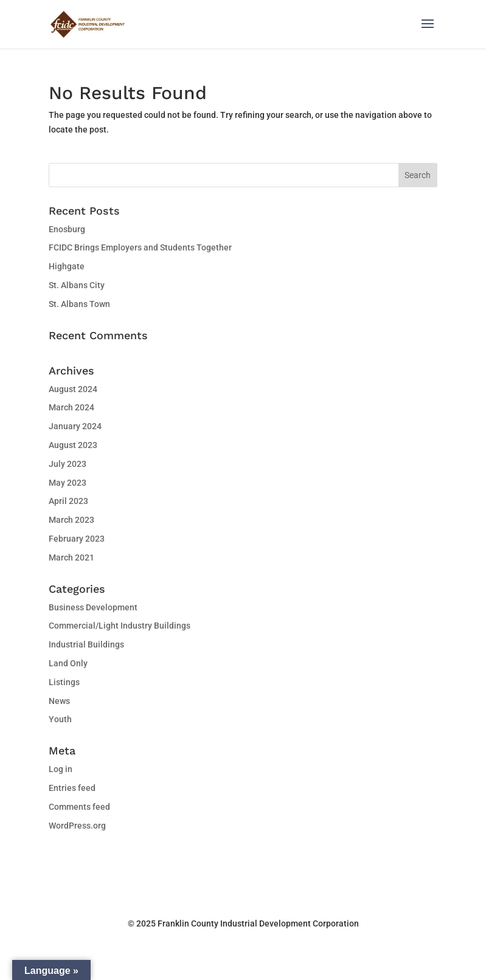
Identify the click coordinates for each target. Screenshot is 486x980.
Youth (60, 719)
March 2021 (71, 557)
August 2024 (73, 389)
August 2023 (73, 445)
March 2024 (71, 407)
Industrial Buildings (86, 644)
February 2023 (77, 539)
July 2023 (68, 464)
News (59, 701)
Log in (61, 769)
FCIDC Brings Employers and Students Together (140, 247)
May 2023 (68, 483)
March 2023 (71, 520)
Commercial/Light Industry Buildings (120, 626)
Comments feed (79, 807)
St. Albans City (77, 285)
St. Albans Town (79, 304)
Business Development (93, 607)
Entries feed (72, 788)
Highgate (67, 266)
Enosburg (67, 229)
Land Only (68, 663)
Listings (64, 682)
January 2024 (75, 426)
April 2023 (68, 501)
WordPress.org (77, 826)
